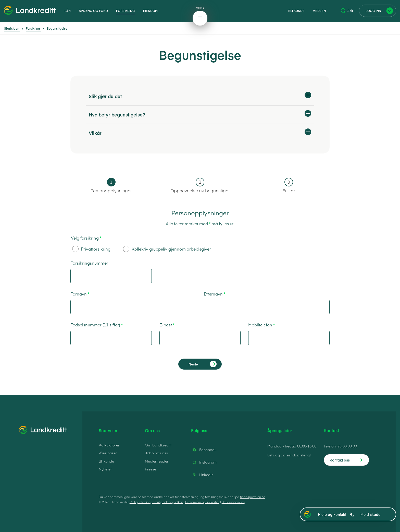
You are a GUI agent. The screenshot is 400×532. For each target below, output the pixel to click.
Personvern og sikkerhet (202, 502)
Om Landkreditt (158, 445)
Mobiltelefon (260, 325)
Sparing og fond (93, 11)
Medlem (319, 11)
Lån (68, 11)
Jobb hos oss (156, 453)
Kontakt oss (340, 460)
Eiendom (150, 11)
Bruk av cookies (233, 502)
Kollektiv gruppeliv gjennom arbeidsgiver (167, 249)
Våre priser (108, 453)
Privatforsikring (91, 249)
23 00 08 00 (347, 446)
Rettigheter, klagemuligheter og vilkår (156, 502)
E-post (166, 325)
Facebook (204, 450)
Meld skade (370, 514)
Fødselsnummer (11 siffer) (95, 325)
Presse (151, 469)
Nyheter (105, 469)
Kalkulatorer (109, 445)
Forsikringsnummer (89, 263)
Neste (193, 364)
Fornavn (79, 294)
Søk (347, 11)
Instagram (204, 462)
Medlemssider (157, 461)
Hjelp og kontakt (336, 514)
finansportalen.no (253, 497)
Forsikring (126, 11)
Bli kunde (296, 11)
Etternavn (213, 294)
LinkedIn (202, 475)
